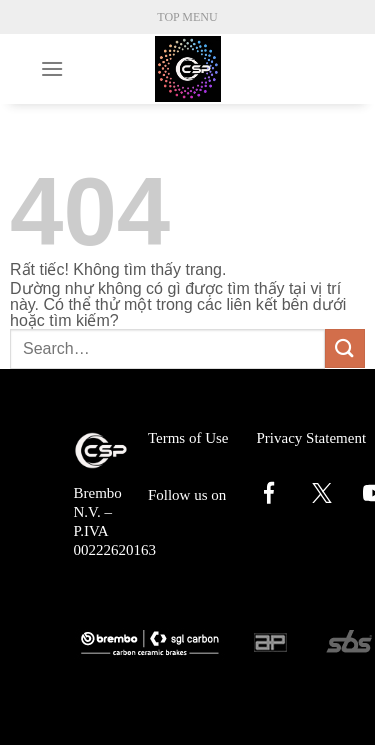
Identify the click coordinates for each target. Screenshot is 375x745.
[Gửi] (345, 348)
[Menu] (52, 68)
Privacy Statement (312, 438)
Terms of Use (188, 438)
